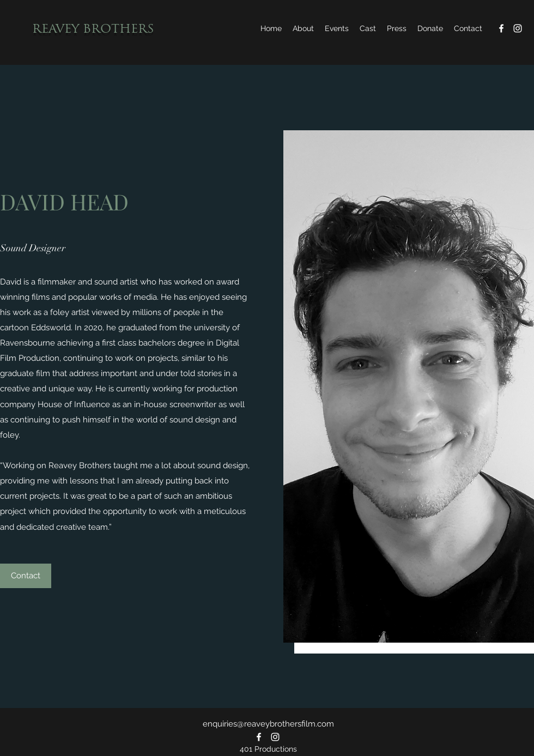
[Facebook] (501, 28)
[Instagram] (518, 28)
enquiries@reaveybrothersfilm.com (268, 724)
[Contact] (26, 576)
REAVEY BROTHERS (93, 30)
